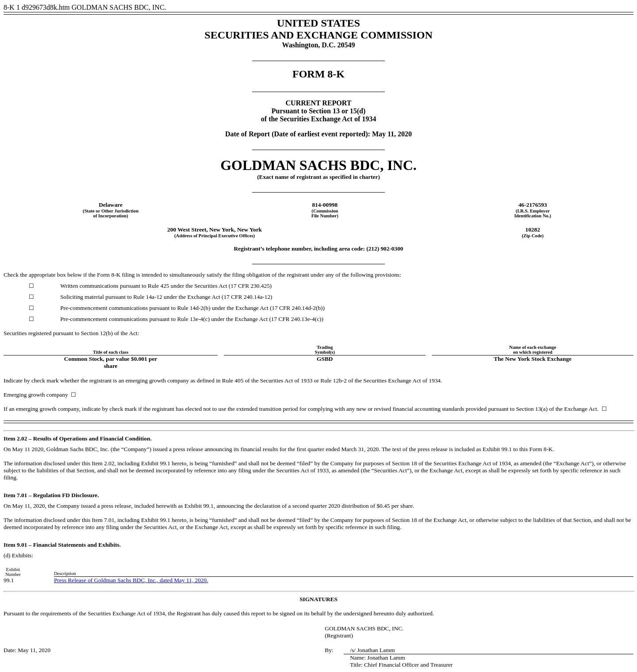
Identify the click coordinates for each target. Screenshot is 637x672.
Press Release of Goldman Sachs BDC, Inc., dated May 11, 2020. (131, 580)
